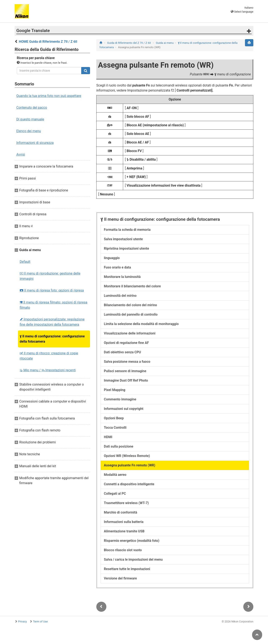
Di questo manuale (30, 119)
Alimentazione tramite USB (124, 531)
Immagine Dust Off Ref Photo (126, 380)
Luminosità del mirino (120, 296)
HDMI (108, 437)
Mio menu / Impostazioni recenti (48, 370)
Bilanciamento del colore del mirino (130, 305)
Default (25, 262)
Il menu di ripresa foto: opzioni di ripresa (52, 290)
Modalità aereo (115, 475)
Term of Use (40, 621)
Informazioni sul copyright (124, 409)
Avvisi (21, 154)
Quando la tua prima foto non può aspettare (49, 96)
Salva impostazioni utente (123, 239)
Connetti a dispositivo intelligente (129, 484)
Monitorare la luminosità (122, 277)
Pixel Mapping (115, 390)
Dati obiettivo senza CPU (122, 352)
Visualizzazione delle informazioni (130, 333)
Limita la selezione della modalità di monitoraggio (141, 324)
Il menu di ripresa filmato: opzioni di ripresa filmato (53, 305)
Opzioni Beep (114, 418)
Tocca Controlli (115, 428)
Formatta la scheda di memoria (127, 230)
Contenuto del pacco (32, 108)
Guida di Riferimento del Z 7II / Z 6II (129, 43)
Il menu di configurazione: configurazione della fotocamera (52, 339)
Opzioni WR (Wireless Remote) (127, 456)
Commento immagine (120, 399)
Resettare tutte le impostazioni (127, 569)
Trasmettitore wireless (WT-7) (126, 503)
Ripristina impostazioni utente (126, 248)
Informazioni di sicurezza (35, 143)
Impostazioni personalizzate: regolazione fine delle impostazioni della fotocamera (52, 322)
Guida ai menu (165, 43)
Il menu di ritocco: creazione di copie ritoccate (49, 356)
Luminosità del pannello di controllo (131, 314)
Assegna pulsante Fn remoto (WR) (129, 465)
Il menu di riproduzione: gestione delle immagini (50, 276)
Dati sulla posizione (119, 446)
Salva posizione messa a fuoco (127, 362)
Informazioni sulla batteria (124, 522)
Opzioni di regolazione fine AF (126, 343)
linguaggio (112, 258)
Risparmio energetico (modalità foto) (132, 541)
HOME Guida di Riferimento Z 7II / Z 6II (48, 42)
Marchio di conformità (120, 512)
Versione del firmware (120, 578)
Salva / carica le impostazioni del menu (133, 559)
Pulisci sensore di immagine (125, 371)
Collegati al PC (115, 494)
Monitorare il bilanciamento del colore (132, 286)
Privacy (22, 621)
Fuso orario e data (117, 267)
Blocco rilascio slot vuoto (123, 550)
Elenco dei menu (29, 131)
